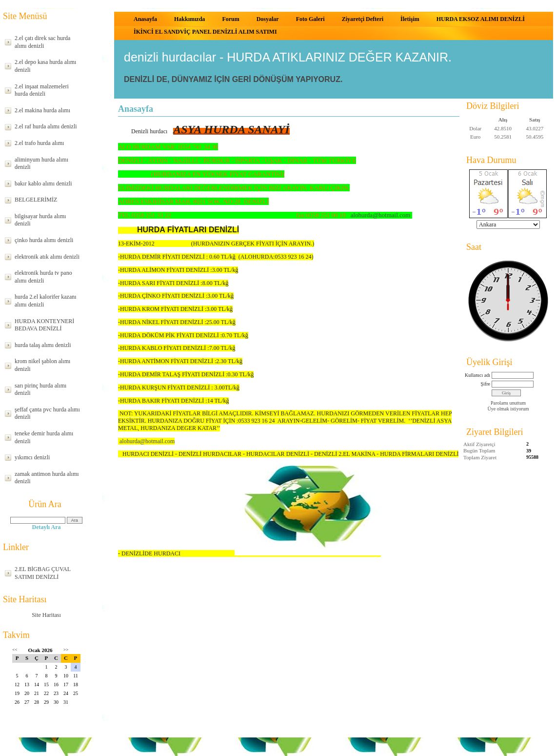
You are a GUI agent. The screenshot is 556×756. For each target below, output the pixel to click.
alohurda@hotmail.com (381, 215)
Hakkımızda (189, 19)
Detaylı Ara (47, 527)
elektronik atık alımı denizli (47, 257)
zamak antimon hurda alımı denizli (47, 478)
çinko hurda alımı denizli (44, 240)
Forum (230, 19)
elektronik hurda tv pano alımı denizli (43, 277)
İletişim (410, 19)
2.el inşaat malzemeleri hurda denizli (42, 90)
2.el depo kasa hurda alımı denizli (45, 66)
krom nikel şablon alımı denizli (42, 365)
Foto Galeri (310, 19)
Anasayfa (145, 19)
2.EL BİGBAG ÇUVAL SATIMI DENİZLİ (43, 573)
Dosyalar (268, 19)
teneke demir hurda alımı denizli (44, 437)
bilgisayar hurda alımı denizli (40, 220)
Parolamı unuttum (508, 403)
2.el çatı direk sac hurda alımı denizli (42, 42)
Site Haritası (46, 615)
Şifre (486, 384)
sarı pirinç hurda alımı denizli (40, 389)
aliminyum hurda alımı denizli (41, 163)
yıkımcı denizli (32, 457)
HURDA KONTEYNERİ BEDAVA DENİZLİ (44, 325)
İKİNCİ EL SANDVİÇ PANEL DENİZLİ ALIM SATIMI (205, 32)
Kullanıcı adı (477, 375)
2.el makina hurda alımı (42, 110)
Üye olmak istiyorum (508, 409)
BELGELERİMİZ (36, 200)
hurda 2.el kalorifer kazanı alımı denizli (46, 301)
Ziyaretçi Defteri (363, 19)
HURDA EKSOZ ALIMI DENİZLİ (481, 19)
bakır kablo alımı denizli (43, 184)
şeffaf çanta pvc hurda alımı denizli (47, 413)
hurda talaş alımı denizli (43, 345)
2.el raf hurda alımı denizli (46, 126)
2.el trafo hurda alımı (39, 143)
